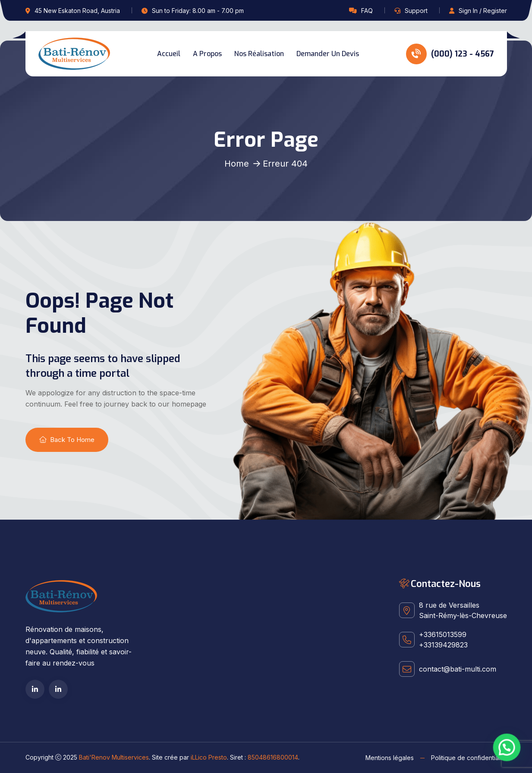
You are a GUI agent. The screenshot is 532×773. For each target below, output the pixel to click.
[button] (509, 753)
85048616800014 (273, 757)
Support (416, 11)
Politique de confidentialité (469, 758)
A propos (207, 54)
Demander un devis (328, 54)
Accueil (169, 54)
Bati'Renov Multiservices (114, 757)
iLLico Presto (209, 757)
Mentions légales (390, 758)
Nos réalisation (259, 54)
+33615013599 (443, 634)
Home (237, 164)
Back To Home (67, 440)
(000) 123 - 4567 (450, 54)
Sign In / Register (483, 11)
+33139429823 (443, 645)
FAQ (367, 11)
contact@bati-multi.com (458, 669)
